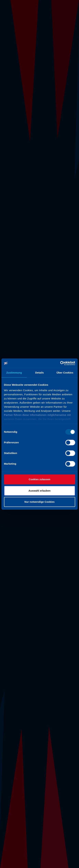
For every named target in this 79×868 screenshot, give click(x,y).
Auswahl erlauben (39, 491)
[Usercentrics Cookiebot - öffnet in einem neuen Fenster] (60, 363)
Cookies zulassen (40, 479)
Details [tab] (40, 373)
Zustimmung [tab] (14, 373)
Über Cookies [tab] (65, 373)
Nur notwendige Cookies (40, 502)
